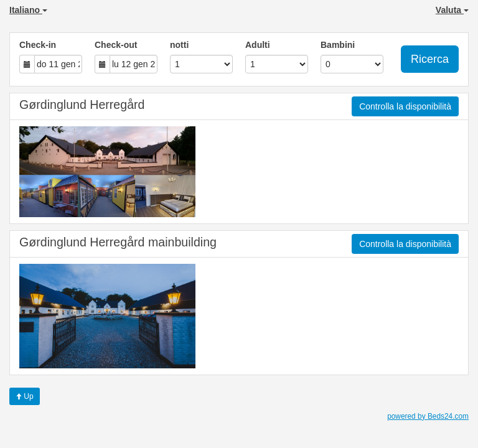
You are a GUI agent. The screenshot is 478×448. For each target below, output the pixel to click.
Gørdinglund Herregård (82, 105)
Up (25, 396)
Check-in (38, 45)
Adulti (258, 45)
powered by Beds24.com (428, 416)
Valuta (452, 10)
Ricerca (430, 59)
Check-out (116, 45)
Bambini (338, 45)
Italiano (28, 10)
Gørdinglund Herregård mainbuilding (118, 242)
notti (179, 45)
